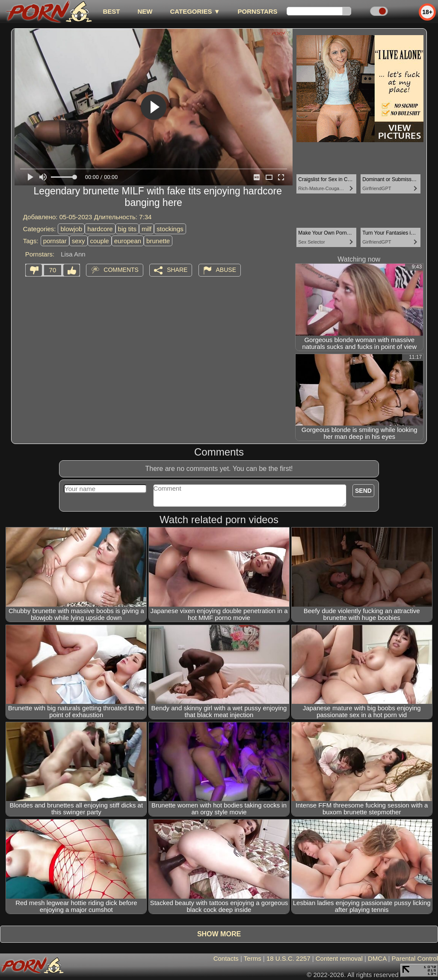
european (128, 241)
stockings (170, 229)
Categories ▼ (195, 11)
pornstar (55, 241)
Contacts (226, 958)
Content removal (339, 958)
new (145, 11)
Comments (121, 270)
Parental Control (415, 958)
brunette (158, 241)
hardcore (100, 229)
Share (177, 270)
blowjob (71, 229)
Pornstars (258, 11)
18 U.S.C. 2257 (289, 958)
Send (363, 491)
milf (146, 229)
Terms (253, 958)
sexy (78, 241)
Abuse (226, 270)
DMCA (377, 958)
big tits (127, 229)
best (111, 11)
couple (100, 241)
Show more (219, 934)
